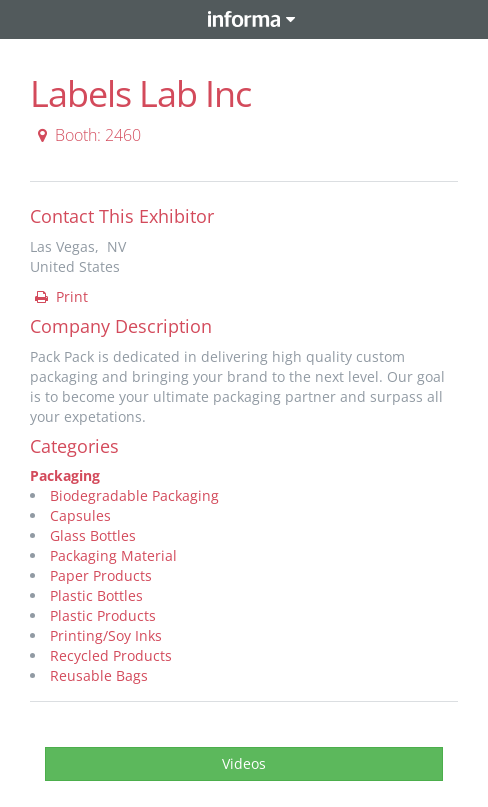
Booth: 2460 (86, 135)
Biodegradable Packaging (134, 495)
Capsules (80, 515)
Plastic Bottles (96, 595)
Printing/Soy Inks (106, 635)
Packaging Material (113, 555)
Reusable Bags (99, 675)
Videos (244, 763)
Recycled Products (111, 655)
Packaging (65, 475)
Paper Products (101, 575)
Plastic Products (103, 615)
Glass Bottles (93, 535)
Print (60, 296)
